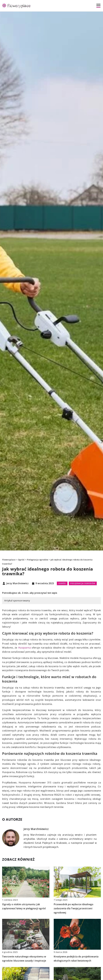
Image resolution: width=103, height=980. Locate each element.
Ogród (62, 583)
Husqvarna (25, 648)
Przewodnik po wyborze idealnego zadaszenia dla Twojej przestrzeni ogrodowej (74, 908)
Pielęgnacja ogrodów (83, 583)
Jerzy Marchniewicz (17, 583)
